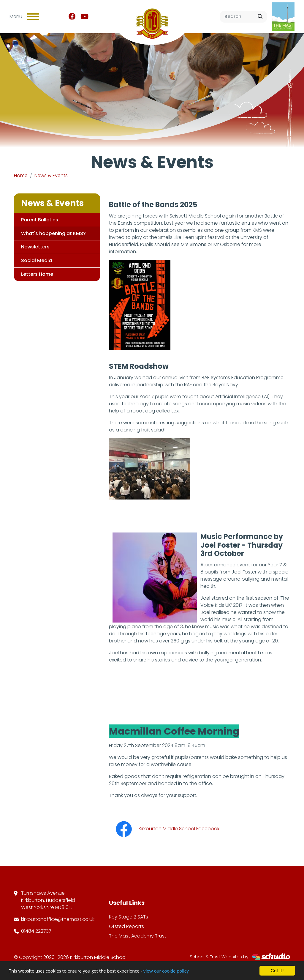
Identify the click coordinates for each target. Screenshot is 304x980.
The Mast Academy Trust (138, 936)
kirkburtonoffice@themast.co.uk (58, 919)
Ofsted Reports (126, 926)
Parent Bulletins (38, 220)
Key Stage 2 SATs (129, 917)
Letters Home (36, 274)
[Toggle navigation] (33, 17)
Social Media (35, 260)
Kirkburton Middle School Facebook (165, 829)
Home (21, 175)
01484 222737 (36, 931)
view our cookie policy (166, 971)
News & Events (51, 175)
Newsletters (34, 247)
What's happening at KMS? (52, 233)
